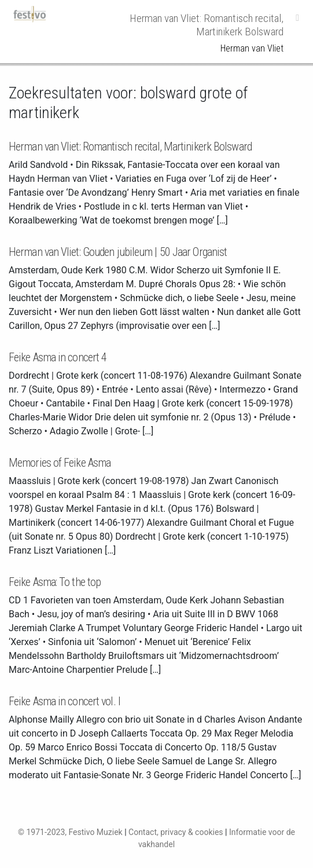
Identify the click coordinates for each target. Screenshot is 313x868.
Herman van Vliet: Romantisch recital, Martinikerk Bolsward (130, 147)
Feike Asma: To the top (55, 582)
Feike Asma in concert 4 (58, 357)
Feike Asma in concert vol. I (65, 701)
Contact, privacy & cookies (176, 832)
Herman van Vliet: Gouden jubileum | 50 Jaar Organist (118, 252)
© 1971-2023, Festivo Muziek (70, 832)
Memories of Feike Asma (60, 463)
